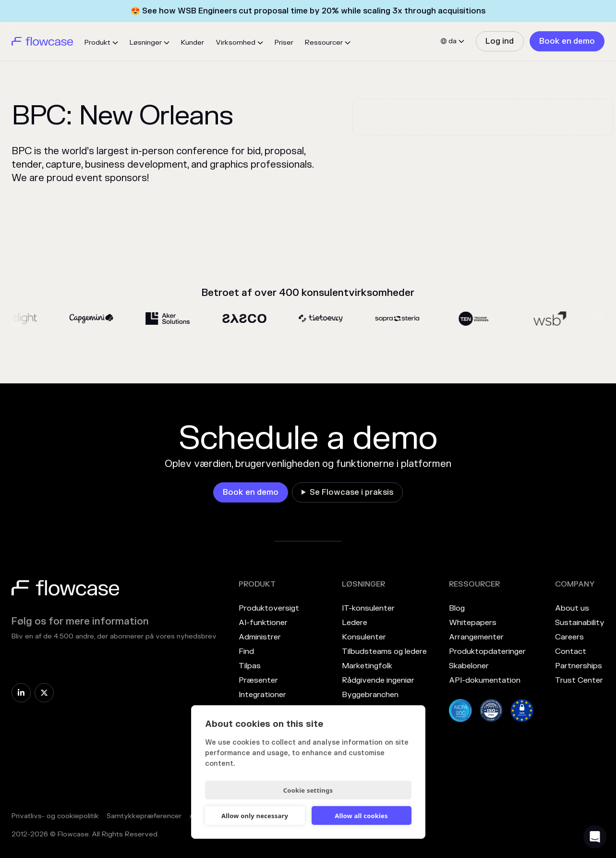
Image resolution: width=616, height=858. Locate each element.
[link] (500, 41)
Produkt (97, 43)
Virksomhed (236, 43)
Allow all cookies (361, 816)
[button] (101, 43)
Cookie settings (308, 790)
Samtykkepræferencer (144, 816)
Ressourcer (324, 43)
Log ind (500, 41)
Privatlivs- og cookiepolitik (55, 816)
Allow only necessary (255, 816)
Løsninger (146, 43)
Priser (284, 43)
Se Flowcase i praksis (351, 492)
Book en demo (567, 41)
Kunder (193, 43)
